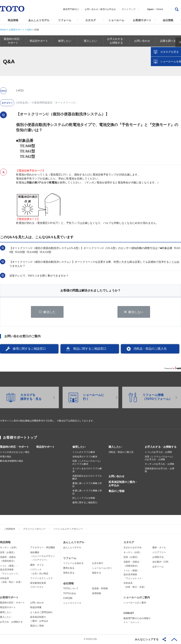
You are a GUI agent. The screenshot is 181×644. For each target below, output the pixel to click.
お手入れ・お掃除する (11, 622)
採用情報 (97, 594)
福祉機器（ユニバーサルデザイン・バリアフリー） (43, 556)
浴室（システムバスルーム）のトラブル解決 (87, 463)
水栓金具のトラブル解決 (85, 457)
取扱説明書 (36, 608)
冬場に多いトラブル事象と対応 (87, 492)
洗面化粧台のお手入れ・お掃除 (160, 470)
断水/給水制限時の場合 (12, 461)
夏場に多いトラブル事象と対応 (87, 485)
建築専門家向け (71, 9)
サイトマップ (129, 9)
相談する (97, 573)
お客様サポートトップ (20, 438)
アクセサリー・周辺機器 (43, 548)
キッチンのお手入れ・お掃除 (160, 464)
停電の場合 (6, 457)
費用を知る (69, 568)
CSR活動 (68, 598)
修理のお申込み (108, 9)
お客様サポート (142, 20)
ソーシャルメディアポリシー (68, 529)
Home (3, 30)
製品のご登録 (117, 491)
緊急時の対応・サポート (15, 447)
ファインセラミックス (41, 578)
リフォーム (65, 20)
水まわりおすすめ (133, 548)
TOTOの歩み (70, 594)
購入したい (115, 447)
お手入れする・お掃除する (161, 447)
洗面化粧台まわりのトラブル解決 (87, 478)
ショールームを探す (168, 81)
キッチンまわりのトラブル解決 (87, 470)
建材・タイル (37, 565)
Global (160, 9)
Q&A (29, 30)
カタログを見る (166, 71)
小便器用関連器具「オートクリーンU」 (55, 103)
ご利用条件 (10, 529)
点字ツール (158, 567)
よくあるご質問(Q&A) (41, 612)
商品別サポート (45, 447)
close (176, 61)
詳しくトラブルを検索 (84, 498)
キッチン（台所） (9, 548)
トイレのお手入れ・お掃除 (158, 452)
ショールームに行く (102, 568)
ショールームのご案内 (137, 598)
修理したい (79, 447)
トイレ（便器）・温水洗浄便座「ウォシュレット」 (10, 570)
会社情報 (168, 20)
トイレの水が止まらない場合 (15, 452)
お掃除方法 (158, 557)
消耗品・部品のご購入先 (150, 349)
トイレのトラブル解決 (84, 452)
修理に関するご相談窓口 (29, 349)
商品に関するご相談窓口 (90, 349)
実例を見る (69, 573)
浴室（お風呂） (8, 552)
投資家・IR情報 (100, 589)
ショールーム (116, 20)
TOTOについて (71, 589)
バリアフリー (159, 552)
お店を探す (98, 563)
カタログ (90, 20)
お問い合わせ (91, 9)
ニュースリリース (72, 603)
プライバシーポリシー (34, 529)
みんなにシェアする (147, 639)
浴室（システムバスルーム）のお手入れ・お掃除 (160, 458)
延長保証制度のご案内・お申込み (123, 484)
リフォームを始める (73, 563)
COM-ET (129, 613)
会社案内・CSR (160, 562)
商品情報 (13, 20)
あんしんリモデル (39, 20)
